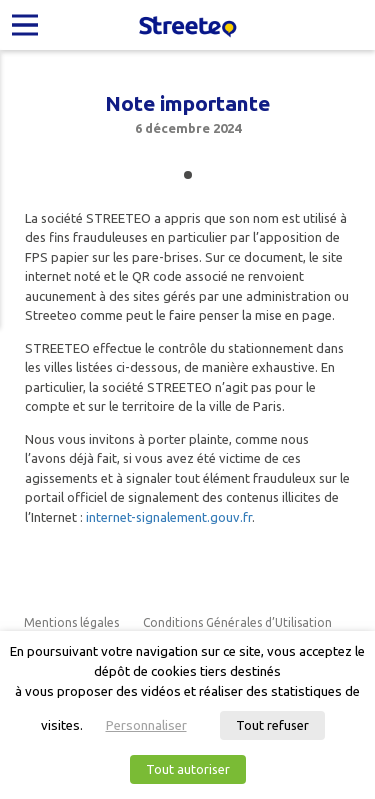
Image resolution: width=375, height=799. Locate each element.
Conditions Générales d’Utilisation (237, 622)
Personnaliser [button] (146, 725)
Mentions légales (71, 622)
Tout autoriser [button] (188, 769)
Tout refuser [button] (272, 725)
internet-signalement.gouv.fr (169, 517)
